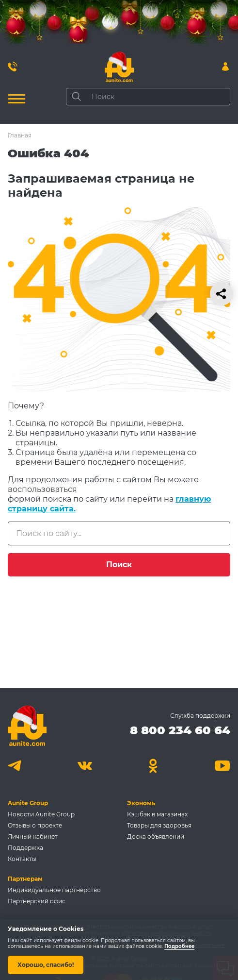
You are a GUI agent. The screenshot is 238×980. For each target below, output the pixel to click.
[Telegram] (16, 766)
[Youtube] (222, 766)
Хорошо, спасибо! (46, 965)
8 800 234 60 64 (180, 730)
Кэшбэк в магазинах (157, 814)
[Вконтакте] (85, 766)
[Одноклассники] (153, 766)
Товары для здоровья (159, 825)
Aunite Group (28, 803)
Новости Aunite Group (41, 814)
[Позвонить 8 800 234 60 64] (13, 67)
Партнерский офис (37, 901)
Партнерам (25, 879)
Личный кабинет (33, 836)
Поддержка (25, 848)
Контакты (22, 859)
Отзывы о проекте (35, 825)
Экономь (141, 803)
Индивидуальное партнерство (54, 890)
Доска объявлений (156, 836)
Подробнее (179, 947)
